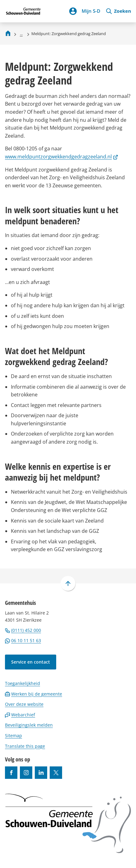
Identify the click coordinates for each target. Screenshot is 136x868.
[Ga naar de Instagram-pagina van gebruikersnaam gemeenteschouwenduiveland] (26, 773)
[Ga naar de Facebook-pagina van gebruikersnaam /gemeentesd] (11, 773)
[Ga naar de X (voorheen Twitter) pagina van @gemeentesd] (56, 773)
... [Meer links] (21, 34)
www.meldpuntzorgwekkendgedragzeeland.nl (61, 157)
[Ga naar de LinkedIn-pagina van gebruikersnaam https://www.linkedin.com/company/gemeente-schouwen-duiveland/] (41, 773)
